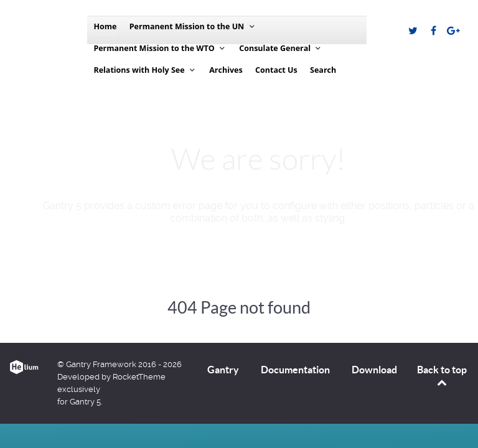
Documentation (295, 370)
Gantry (223, 370)
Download (374, 370)
